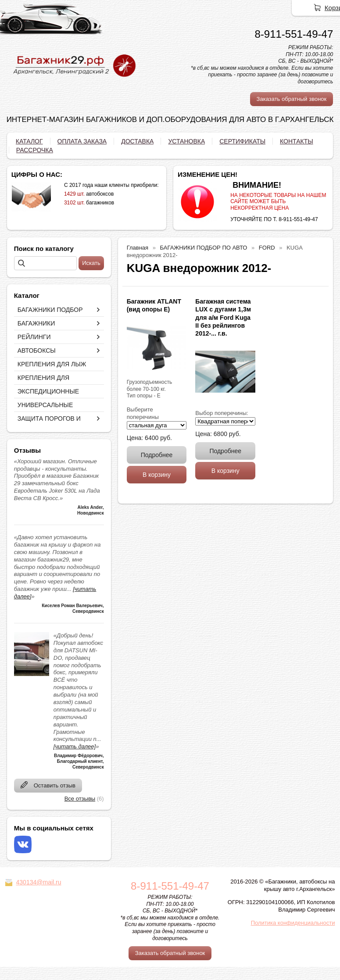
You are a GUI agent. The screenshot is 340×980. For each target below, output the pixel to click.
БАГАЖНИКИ (36, 323)
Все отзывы (80, 799)
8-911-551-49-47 (294, 34)
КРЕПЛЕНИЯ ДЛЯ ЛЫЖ (52, 364)
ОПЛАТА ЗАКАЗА (82, 141)
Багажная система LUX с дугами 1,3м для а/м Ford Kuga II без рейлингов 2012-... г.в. (223, 317)
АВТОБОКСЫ (37, 351)
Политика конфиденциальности (293, 923)
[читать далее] (75, 746)
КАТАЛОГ (29, 141)
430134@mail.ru (39, 882)
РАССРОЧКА (35, 150)
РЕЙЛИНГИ (34, 337)
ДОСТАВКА (137, 141)
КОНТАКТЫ (297, 141)
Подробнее (157, 455)
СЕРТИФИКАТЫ (242, 141)
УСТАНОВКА (186, 141)
